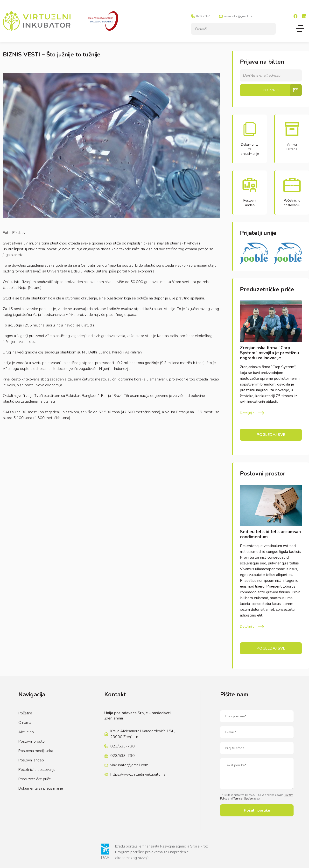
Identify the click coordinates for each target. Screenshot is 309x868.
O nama (25, 723)
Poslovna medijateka (36, 751)
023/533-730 (205, 16)
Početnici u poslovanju (37, 770)
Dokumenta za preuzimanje (41, 788)
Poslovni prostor (32, 741)
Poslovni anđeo (31, 760)
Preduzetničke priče (35, 779)
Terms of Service (243, 799)
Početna (25, 713)
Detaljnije (247, 413)
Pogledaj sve (271, 435)
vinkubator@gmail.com (239, 16)
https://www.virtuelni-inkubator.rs (138, 774)
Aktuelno (26, 732)
